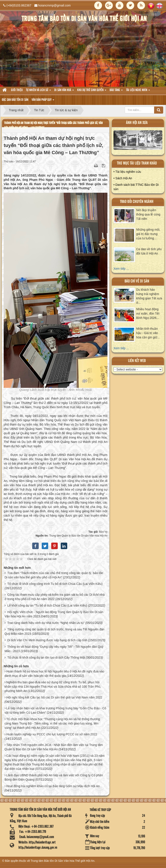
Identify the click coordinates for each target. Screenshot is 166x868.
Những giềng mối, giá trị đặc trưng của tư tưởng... (148, 234)
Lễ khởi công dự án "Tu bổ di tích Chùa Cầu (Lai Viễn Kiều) (47, 605)
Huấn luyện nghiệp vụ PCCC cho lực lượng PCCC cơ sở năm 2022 (52, 734)
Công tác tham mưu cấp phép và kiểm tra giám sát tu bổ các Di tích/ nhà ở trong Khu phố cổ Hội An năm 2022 (55, 597)
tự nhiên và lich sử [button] (38, 91)
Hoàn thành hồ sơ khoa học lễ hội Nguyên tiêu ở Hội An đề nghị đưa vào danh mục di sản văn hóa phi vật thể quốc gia (54, 674)
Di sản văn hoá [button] (64, 91)
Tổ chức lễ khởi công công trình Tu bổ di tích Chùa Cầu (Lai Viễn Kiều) (55, 584)
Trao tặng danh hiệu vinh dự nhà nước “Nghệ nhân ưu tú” (46, 623)
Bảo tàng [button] (116, 91)
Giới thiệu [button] (17, 90)
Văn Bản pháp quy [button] (43, 101)
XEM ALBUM (138, 141)
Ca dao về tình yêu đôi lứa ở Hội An (149, 251)
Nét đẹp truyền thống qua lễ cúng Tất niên (148, 214)
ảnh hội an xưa (137, 123)
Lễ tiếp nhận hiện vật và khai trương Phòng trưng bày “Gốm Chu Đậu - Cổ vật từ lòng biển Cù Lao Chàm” (55, 710)
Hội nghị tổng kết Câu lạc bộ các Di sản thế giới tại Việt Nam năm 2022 (54, 697)
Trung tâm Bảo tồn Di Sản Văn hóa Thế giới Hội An (63, 861)
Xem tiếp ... (121, 269)
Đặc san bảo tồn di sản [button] (15, 100)
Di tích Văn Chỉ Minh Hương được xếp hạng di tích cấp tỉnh (47, 640)
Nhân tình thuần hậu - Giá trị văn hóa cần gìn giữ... (148, 333)
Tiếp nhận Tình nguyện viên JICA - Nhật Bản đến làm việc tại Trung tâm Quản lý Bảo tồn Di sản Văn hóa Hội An (54, 747)
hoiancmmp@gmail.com (54, 5)
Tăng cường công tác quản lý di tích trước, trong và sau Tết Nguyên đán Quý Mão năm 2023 (54, 631)
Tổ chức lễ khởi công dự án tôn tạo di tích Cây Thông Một (46, 658)
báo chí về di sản (137, 281)
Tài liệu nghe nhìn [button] (138, 91)
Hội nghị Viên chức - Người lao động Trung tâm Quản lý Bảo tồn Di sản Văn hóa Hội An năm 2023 (54, 614)
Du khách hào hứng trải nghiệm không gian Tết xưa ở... (149, 296)
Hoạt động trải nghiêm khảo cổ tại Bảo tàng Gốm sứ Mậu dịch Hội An (53, 786)
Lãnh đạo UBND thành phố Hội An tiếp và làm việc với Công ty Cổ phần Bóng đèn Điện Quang (54, 777)
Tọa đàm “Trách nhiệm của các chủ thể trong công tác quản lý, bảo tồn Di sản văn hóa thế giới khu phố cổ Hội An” (54, 575)
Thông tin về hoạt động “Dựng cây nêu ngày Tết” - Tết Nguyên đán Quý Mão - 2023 (54, 649)
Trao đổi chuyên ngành (137, 202)
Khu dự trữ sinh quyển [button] (92, 91)
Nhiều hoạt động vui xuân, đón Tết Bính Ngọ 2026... (148, 313)
